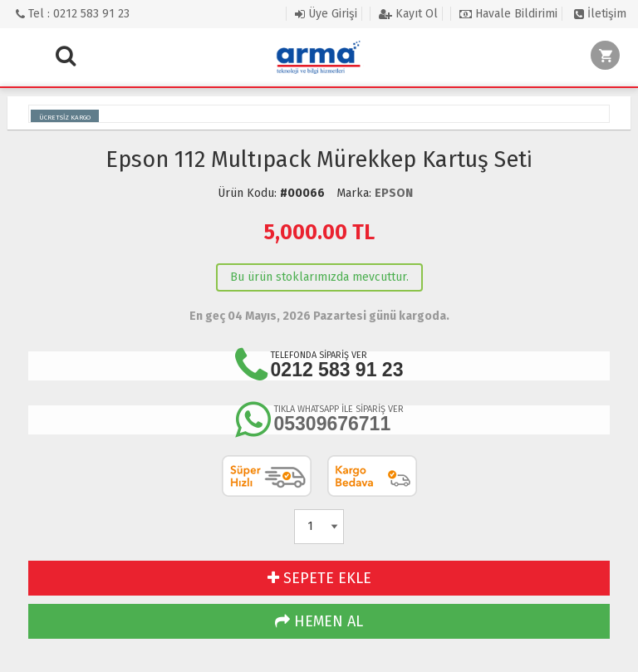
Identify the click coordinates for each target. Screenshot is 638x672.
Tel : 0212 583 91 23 (73, 14)
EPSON (394, 193)
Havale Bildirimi (508, 14)
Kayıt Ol (408, 14)
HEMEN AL (319, 621)
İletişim (600, 14)
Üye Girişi (326, 14)
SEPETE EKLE (319, 578)
